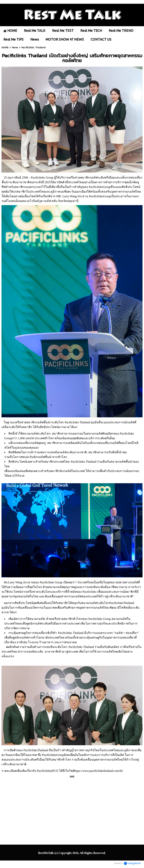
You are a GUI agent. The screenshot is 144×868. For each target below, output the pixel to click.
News (15, 47)
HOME (5, 47)
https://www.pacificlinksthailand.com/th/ (99, 771)
